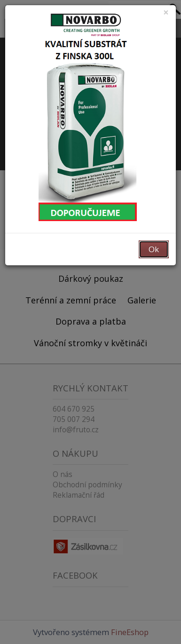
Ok (154, 249)
